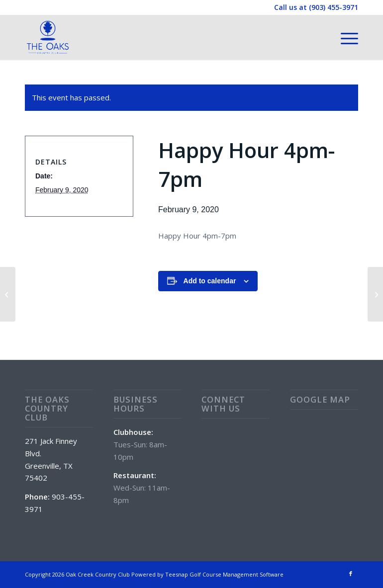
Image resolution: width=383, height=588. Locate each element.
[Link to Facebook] (351, 574)
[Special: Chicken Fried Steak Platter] (8, 294)
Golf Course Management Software (237, 574)
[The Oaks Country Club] (48, 37)
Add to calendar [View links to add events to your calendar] (210, 281)
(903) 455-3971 (334, 7)
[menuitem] (344, 37)
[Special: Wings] (375, 294)
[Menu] (344, 37)
